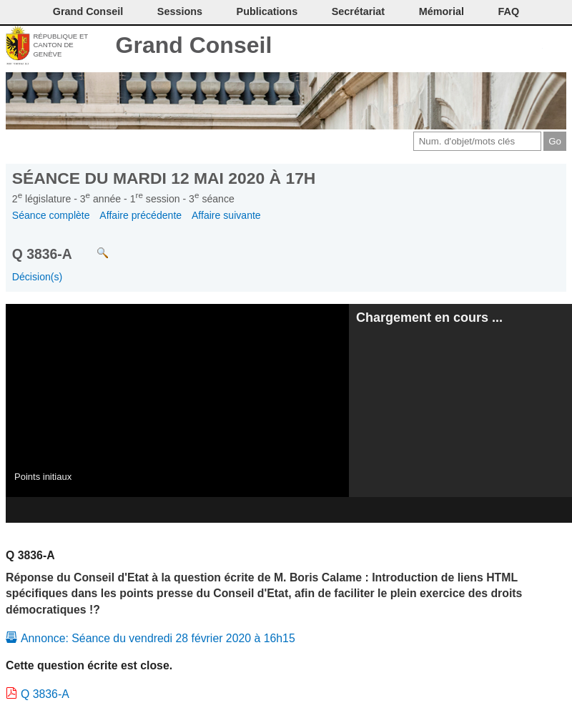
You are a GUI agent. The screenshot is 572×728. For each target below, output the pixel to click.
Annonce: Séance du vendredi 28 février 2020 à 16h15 (158, 638)
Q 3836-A (45, 694)
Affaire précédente (140, 215)
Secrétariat (358, 11)
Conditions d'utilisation (484, 46)
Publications (267, 11)
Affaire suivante (226, 215)
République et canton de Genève (60, 45)
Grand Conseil (194, 45)
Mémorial (442, 11)
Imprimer (461, 46)
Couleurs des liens (509, 46)
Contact (437, 46)
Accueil (556, 46)
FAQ (509, 11)
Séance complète (51, 215)
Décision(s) (37, 277)
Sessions (180, 11)
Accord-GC (532, 46)
